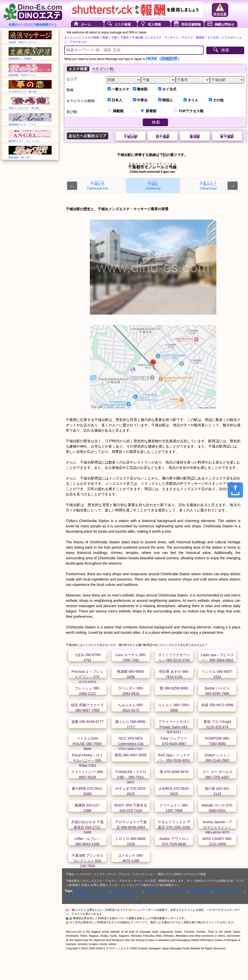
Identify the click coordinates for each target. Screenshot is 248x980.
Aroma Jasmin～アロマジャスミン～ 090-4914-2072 (217, 827)
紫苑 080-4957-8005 (131, 755)
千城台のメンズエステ (92, 891)
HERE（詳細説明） (164, 59)
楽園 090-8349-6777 (87, 722)
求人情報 (154, 24)
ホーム (86, 24)
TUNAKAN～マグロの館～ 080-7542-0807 (131, 777)
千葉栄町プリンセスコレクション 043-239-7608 (88, 861)
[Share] (235, 490)
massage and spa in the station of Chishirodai (100, 896)
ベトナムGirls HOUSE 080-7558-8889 (88, 744)
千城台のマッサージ (127, 891)
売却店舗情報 (191, 24)
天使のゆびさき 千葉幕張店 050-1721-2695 (88, 827)
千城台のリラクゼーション (166, 891)
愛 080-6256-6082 (174, 688)
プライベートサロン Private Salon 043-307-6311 (174, 727)
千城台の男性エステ (229, 891)
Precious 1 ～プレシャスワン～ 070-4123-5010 (88, 677)
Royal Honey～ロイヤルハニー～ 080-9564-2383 (87, 760)
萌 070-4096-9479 (174, 772)
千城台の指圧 (200, 891)
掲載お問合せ (224, 24)
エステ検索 (123, 24)
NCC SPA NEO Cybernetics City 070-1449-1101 (131, 744)
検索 (225, 50)
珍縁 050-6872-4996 (217, 705)
